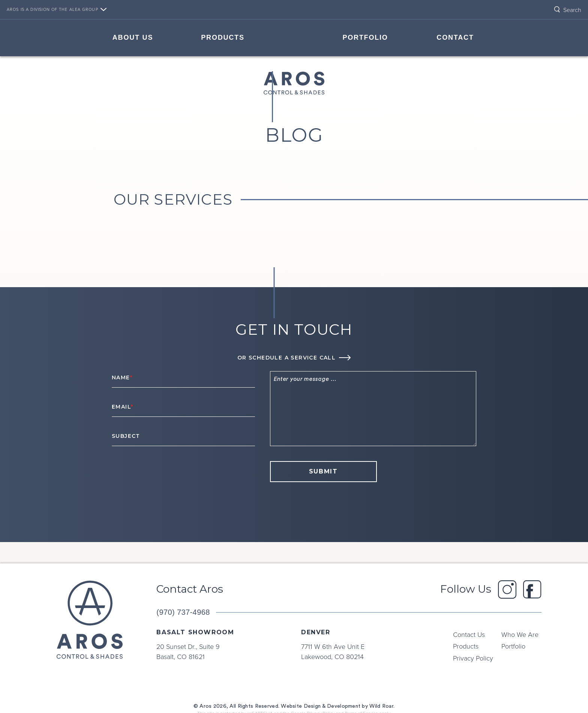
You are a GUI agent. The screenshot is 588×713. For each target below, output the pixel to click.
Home (294, 37)
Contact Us (469, 634)
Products (223, 37)
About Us (133, 37)
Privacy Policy (473, 658)
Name (122, 377)
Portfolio (365, 37)
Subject (126, 436)
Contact (455, 37)
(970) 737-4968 (183, 612)
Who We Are (520, 634)
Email (122, 407)
